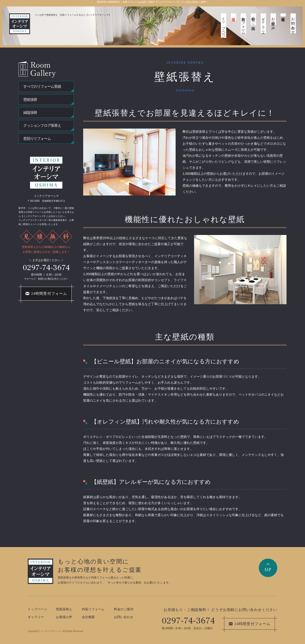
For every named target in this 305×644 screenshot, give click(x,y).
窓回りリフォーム (37, 139)
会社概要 (283, 15)
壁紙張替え (233, 17)
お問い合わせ (293, 23)
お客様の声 (273, 19)
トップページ (224, 26)
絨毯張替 (30, 113)
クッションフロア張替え (42, 125)
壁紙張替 (30, 100)
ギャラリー (263, 23)
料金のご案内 (253, 19)
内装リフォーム (243, 24)
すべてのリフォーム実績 (42, 86)
